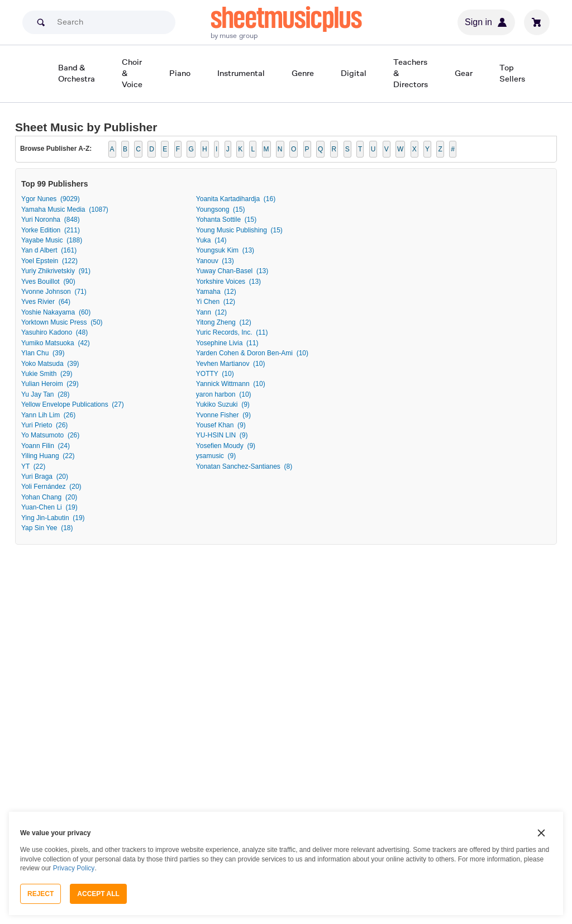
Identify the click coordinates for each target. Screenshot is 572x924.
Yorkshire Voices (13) (228, 282)
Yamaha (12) (216, 292)
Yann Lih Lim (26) (48, 415)
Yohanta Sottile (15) (226, 220)
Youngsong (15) (221, 209)
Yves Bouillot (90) (48, 282)
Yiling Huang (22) (48, 456)
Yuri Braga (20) (45, 477)
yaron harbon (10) (224, 394)
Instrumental (241, 73)
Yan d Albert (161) (49, 250)
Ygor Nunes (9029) (51, 199)
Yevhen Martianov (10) (231, 364)
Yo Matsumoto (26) (50, 435)
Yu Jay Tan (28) (46, 394)
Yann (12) (211, 312)
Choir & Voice (132, 73)
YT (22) (33, 466)
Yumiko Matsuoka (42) (56, 343)
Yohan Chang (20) (49, 497)
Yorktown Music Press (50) (62, 322)
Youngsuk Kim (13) (225, 250)
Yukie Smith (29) (47, 374)
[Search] (99, 22)
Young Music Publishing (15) (239, 230)
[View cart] (537, 22)
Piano (180, 73)
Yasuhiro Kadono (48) (54, 332)
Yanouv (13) (215, 261)
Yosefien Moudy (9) (226, 446)
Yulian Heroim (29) (50, 384)
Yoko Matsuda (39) (50, 364)
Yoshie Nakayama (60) (56, 312)
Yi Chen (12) (216, 302)
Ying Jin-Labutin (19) (53, 518)
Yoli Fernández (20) (51, 487)
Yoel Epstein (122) (49, 261)
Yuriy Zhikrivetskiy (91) (56, 271)
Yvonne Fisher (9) (223, 415)
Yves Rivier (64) (46, 302)
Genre (303, 73)
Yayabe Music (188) (52, 240)
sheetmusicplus (286, 18)
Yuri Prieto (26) (44, 425)
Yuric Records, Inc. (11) (232, 332)
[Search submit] (41, 22)
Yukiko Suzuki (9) (223, 404)
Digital (354, 73)
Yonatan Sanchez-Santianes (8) (244, 466)
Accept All (98, 894)
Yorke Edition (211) (51, 230)
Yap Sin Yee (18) (47, 528)
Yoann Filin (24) (46, 446)
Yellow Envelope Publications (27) (73, 404)
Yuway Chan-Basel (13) (232, 271)
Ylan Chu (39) (43, 353)
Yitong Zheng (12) (224, 322)
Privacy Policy (74, 868)
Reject (40, 894)
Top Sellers (512, 73)
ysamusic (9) (216, 456)
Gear (464, 73)
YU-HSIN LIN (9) (222, 435)
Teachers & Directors (411, 73)
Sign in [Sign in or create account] (486, 22)
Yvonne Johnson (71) (54, 292)
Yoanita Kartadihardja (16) (236, 199)
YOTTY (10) (215, 374)
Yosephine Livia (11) (227, 343)
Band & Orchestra (77, 73)
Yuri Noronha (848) (51, 220)
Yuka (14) (211, 240)
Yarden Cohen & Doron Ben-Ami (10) (252, 353)
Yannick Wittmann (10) (231, 384)
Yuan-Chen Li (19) (49, 507)
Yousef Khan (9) (221, 425)
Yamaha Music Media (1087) (65, 209)
